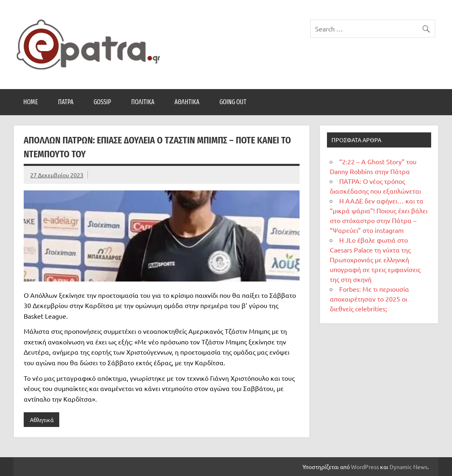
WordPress (365, 467)
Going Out (233, 102)
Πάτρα (66, 102)
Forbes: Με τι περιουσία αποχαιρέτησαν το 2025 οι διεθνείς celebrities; (369, 299)
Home (31, 102)
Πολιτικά (143, 102)
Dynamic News (408, 467)
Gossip (102, 102)
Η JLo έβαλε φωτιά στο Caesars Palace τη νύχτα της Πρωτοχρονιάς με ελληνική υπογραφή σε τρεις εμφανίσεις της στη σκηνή (375, 259)
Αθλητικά (187, 102)
